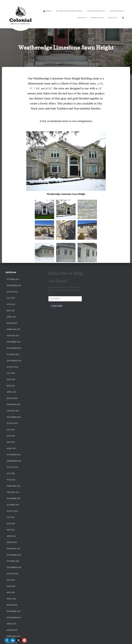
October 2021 (13, 505)
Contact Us (113, 18)
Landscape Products (96, 11)
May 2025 (11, 311)
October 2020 (13, 561)
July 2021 (11, 517)
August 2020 (12, 574)
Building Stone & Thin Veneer (69, 11)
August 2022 (12, 467)
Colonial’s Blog (97, 18)
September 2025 (14, 286)
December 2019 (14, 611)
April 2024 (11, 392)
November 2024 (14, 348)
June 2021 (11, 524)
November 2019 (14, 618)
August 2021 (12, 511)
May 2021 (11, 530)
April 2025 (11, 317)
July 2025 (11, 298)
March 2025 (12, 323)
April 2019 (11, 624)
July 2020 (11, 580)
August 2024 (12, 367)
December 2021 (14, 499)
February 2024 (13, 405)
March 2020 (12, 605)
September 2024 (14, 361)
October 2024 (13, 354)
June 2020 (11, 586)
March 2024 (12, 398)
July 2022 (11, 473)
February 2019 (13, 636)
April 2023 (11, 448)
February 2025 (13, 329)
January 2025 (13, 336)
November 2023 (14, 417)
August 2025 (12, 292)
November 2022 (14, 455)
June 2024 (11, 380)
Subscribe (57, 306)
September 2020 (14, 567)
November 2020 (14, 555)
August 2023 (12, 423)
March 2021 (12, 542)
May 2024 (11, 386)
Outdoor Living (117, 11)
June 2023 (11, 436)
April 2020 (11, 599)
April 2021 (11, 536)
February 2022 (13, 486)
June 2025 (11, 304)
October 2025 (13, 279)
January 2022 (13, 492)
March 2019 (12, 630)
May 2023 (11, 442)
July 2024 (11, 373)
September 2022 (14, 461)
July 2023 (11, 430)
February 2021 (13, 549)
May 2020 (11, 592)
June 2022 (11, 480)
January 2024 (13, 411)
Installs (82, 18)
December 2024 (14, 342)
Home (48, 11)
